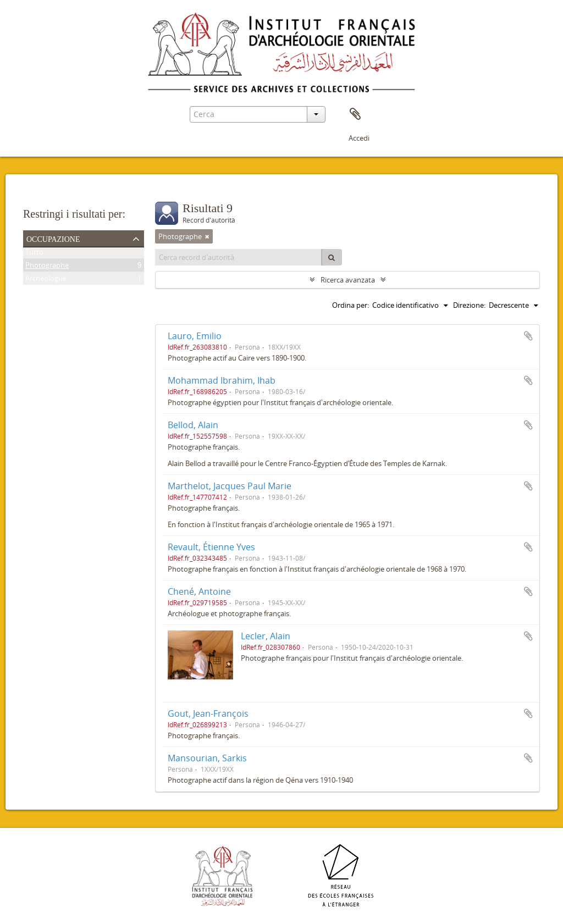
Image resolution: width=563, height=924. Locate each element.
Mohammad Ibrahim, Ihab (222, 380)
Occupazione (53, 238)
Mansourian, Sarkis (207, 758)
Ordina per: (351, 305)
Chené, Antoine (199, 591)
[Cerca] (332, 257)
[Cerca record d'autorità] (239, 257)
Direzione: (469, 305)
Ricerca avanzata (348, 280)
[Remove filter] (207, 236)
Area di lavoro (355, 114)
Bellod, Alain (193, 425)
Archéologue (46, 280)
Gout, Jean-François (208, 713)
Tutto (34, 254)
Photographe (47, 267)
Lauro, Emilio (195, 336)
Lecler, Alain (266, 636)
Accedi (359, 138)
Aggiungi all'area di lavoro (528, 336)
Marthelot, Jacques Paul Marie (230, 486)
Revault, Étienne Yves (211, 547)
